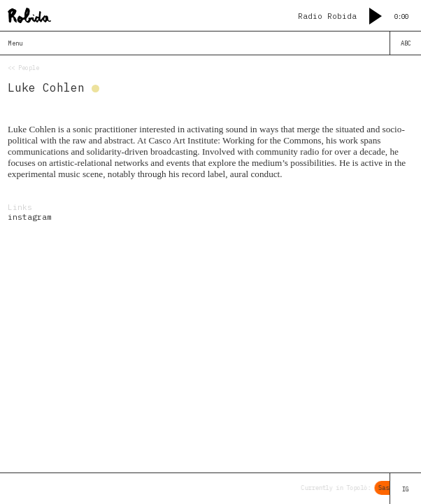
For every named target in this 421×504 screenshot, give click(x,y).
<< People (23, 68)
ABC (406, 43)
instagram (30, 217)
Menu (15, 43)
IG (406, 489)
